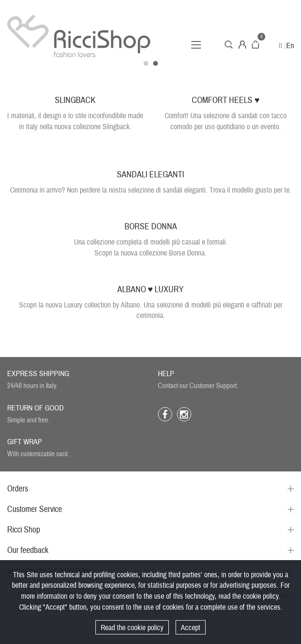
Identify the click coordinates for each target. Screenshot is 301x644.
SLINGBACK (75, 100)
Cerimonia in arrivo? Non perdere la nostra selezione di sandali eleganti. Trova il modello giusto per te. (151, 190)
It (280, 46)
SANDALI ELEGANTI (150, 175)
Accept (191, 628)
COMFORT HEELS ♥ (226, 100)
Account (242, 45)
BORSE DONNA (151, 227)
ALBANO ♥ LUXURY (151, 290)
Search (229, 45)
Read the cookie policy (132, 628)
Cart (255, 45)
